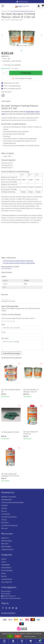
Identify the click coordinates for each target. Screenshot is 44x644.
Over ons (4, 511)
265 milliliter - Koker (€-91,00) (12, 61)
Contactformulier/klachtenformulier (13, 503)
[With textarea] (22, 345)
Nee (18, 636)
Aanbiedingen (6, 565)
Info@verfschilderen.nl (9, 596)
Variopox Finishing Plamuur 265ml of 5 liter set (23, 11)
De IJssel (7, 20)
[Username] (22, 328)
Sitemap (4, 520)
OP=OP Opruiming (7, 571)
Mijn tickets (5, 544)
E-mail (3, 332)
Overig (3, 573)
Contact (4, 562)
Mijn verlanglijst (6, 547)
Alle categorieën (7, 582)
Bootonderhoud (6, 568)
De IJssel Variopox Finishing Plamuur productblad (18, 261)
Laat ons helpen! (6, 269)
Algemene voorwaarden (9, 497)
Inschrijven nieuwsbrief (8, 613)
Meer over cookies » (30, 636)
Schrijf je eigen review (17, 20)
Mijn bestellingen (7, 541)
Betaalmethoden (7, 500)
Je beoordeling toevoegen (11, 353)
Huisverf (4, 559)
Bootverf (4, 576)
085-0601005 (6, 594)
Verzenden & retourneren (9, 517)
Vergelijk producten (7, 549)
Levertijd (4, 508)
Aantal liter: (6, 56)
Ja (10, 636)
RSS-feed (4, 528)
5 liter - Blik (6, 59)
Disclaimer (5, 505)
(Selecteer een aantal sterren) (18, 318)
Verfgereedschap (7, 579)
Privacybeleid (6, 514)
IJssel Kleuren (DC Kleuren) (10, 526)
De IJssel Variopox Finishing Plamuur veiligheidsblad (19, 263)
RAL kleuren (5, 523)
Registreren (5, 538)
